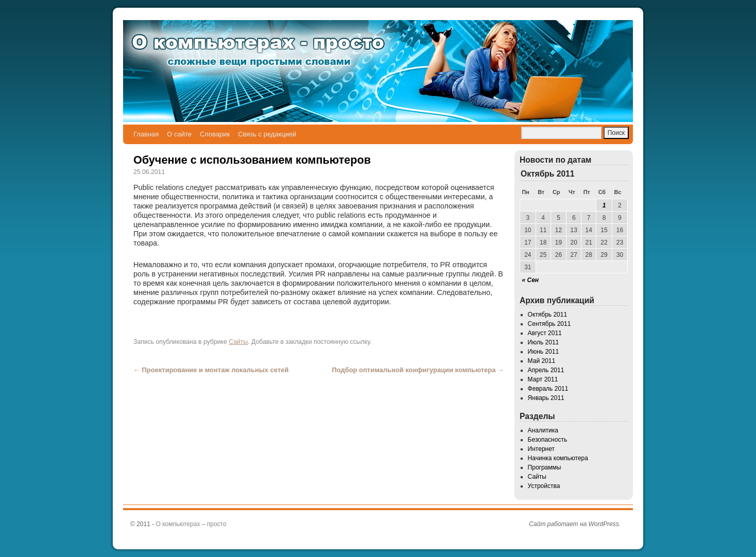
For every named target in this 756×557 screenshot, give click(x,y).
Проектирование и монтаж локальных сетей (211, 370)
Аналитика (543, 430)
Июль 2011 (544, 342)
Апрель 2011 (546, 370)
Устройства (544, 486)
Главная (146, 134)
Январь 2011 (546, 398)
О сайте (179, 134)
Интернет (541, 449)
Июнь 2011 (544, 352)
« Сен (531, 280)
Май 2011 (542, 361)
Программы (545, 467)
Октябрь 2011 (548, 315)
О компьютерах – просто (191, 524)
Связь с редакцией (267, 134)
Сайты (238, 342)
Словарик (215, 134)
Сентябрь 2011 (549, 324)
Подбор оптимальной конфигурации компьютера (418, 370)
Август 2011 (545, 333)
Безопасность (548, 440)
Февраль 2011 (548, 389)
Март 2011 (543, 379)
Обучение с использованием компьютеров (252, 160)
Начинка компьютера (558, 458)
